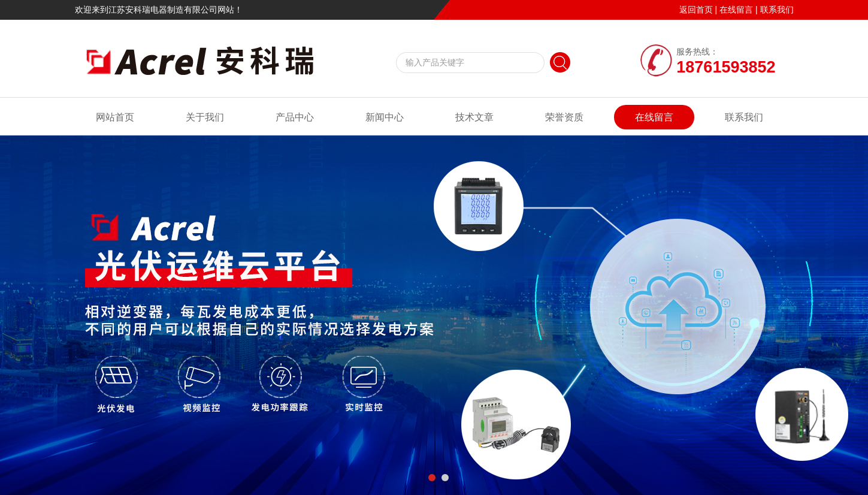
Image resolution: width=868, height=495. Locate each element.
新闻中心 (385, 117)
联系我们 (777, 10)
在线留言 (736, 10)
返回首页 (696, 10)
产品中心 (295, 117)
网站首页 (115, 117)
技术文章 (474, 117)
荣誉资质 (564, 117)
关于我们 (205, 117)
